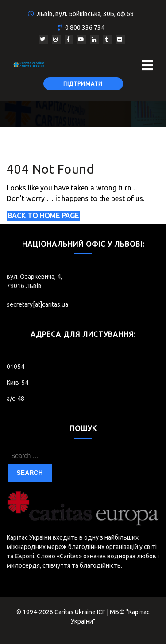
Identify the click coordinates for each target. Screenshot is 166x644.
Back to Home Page (43, 216)
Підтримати (83, 84)
